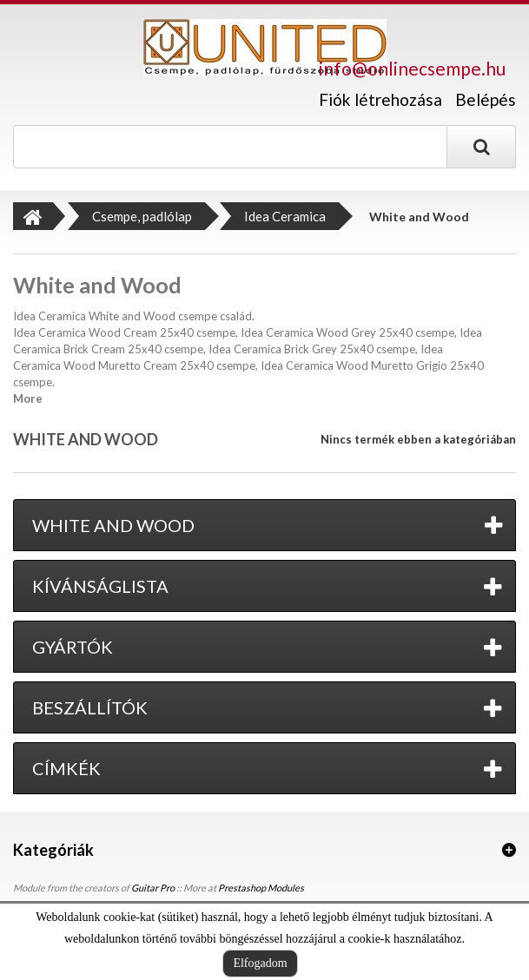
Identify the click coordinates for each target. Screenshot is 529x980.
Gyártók (73, 647)
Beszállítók (90, 707)
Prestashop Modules (261, 888)
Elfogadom (260, 963)
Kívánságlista (100, 586)
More (28, 398)
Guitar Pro (153, 888)
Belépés (486, 99)
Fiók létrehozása (380, 100)
